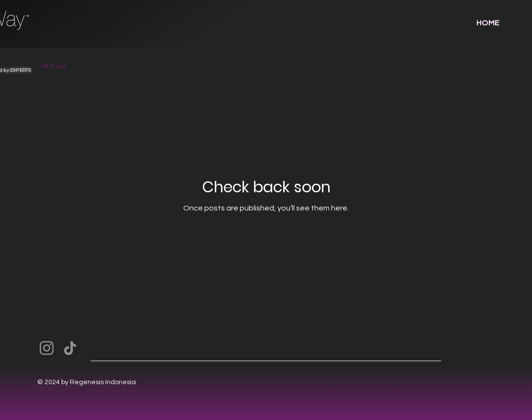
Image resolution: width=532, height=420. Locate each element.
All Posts (54, 66)
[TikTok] (70, 348)
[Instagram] (47, 348)
